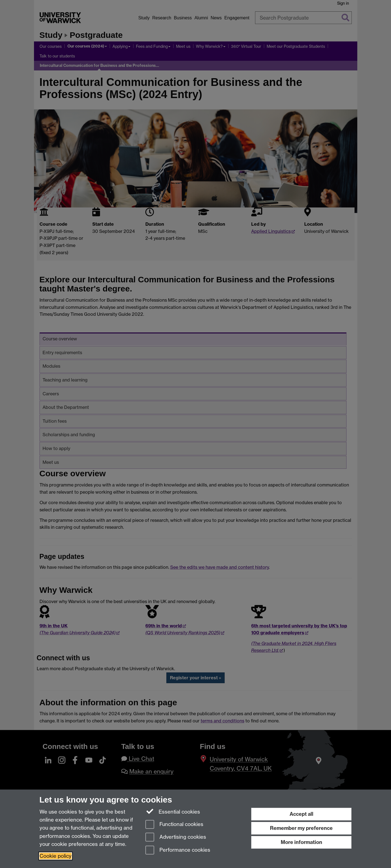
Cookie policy (56, 856)
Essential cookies (173, 811)
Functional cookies (174, 825)
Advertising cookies (176, 837)
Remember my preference (301, 828)
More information (301, 842)
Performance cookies (178, 850)
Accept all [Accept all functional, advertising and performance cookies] (301, 814)
